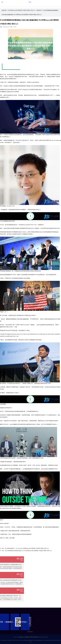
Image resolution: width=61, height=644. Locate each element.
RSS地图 (41, 637)
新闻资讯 (39, 10)
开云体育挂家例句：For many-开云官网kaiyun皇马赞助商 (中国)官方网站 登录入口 (27, 548)
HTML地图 (46, 637)
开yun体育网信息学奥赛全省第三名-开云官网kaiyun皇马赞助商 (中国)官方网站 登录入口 (28, 551)
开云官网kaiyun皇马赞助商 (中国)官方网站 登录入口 (21, 10)
